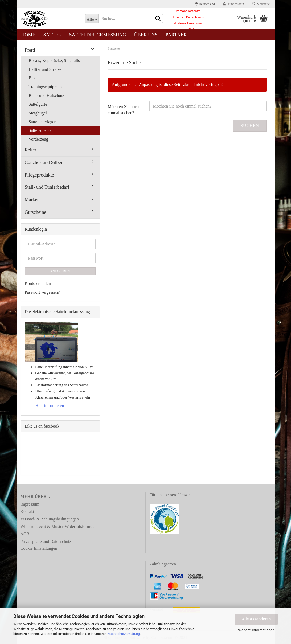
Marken (32, 200)
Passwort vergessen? (42, 292)
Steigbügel (38, 113)
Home (28, 35)
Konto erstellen (38, 283)
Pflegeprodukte (39, 175)
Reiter (31, 150)
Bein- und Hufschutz (46, 95)
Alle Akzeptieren (256, 619)
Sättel (52, 35)
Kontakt (27, 512)
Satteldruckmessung (98, 35)
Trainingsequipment (46, 87)
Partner (176, 35)
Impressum (30, 504)
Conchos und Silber (44, 162)
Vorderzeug (38, 139)
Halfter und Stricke (45, 69)
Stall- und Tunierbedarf (47, 187)
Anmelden (60, 271)
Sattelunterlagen (43, 122)
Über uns (146, 35)
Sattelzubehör (40, 130)
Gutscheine (36, 212)
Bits (32, 78)
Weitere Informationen (256, 630)
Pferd (30, 50)
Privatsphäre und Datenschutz (46, 541)
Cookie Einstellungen (39, 548)
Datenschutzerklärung (123, 634)
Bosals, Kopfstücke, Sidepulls (54, 61)
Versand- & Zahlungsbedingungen (50, 519)
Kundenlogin (233, 4)
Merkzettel (261, 4)
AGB (25, 534)
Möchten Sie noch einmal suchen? (123, 110)
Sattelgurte (38, 104)
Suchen (250, 126)
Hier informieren (50, 406)
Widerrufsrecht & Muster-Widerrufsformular (59, 526)
